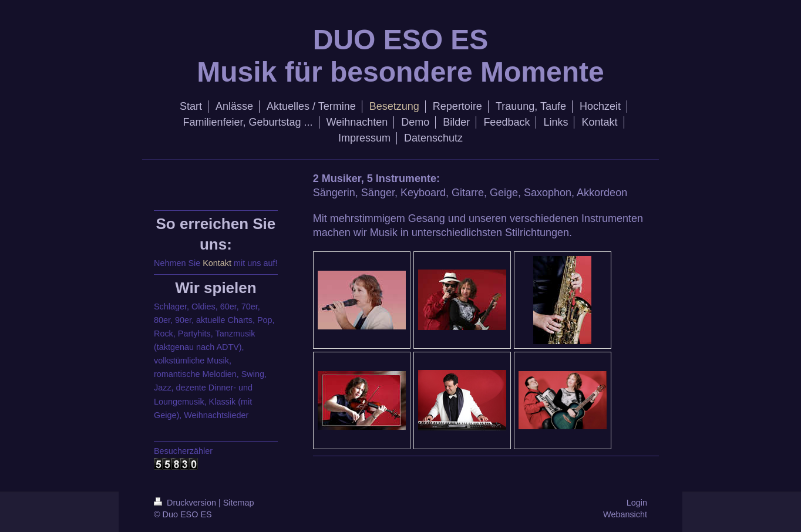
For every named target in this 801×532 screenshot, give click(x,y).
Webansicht (625, 514)
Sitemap (239, 503)
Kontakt (217, 263)
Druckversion (186, 503)
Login (637, 503)
